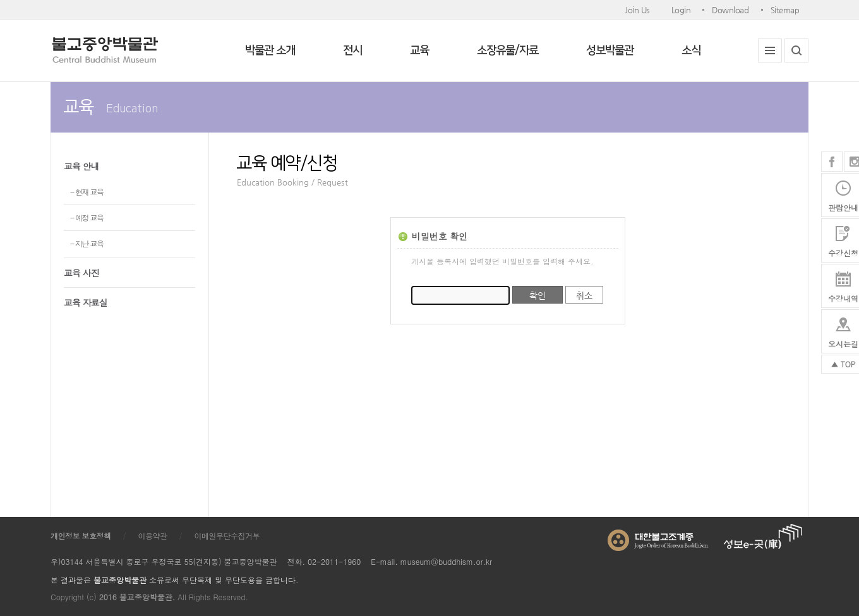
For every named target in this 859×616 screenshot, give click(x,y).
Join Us (637, 10)
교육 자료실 (86, 302)
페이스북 (832, 162)
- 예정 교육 (87, 217)
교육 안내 (81, 166)
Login (681, 10)
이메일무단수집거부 (227, 536)
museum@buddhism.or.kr (446, 561)
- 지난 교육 (87, 243)
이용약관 (153, 536)
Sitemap (785, 10)
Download (730, 10)
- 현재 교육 (87, 192)
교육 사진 (81, 273)
